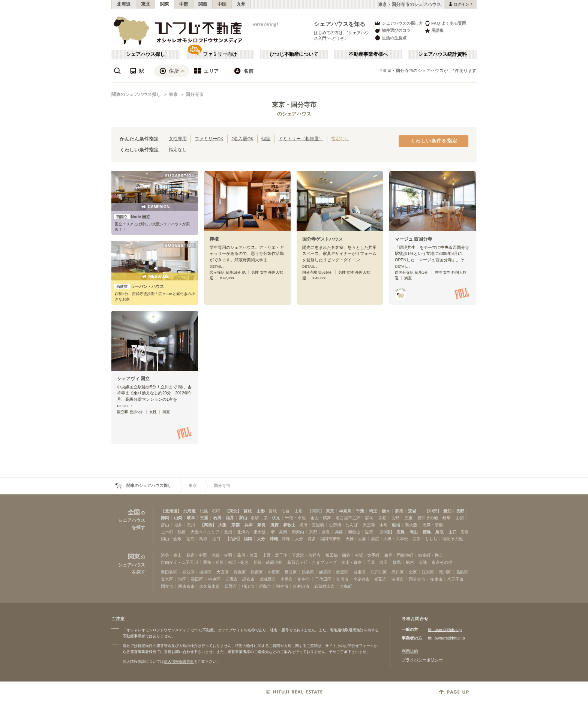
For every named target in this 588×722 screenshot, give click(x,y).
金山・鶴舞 (321, 518)
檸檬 (214, 239)
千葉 (360, 511)
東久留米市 (209, 586)
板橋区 (205, 572)
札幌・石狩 (210, 511)
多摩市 (436, 579)
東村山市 (301, 586)
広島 (400, 532)
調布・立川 (213, 562)
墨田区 (197, 579)
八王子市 (455, 579)
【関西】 (208, 525)
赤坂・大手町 (367, 555)
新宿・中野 (197, 555)
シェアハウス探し (145, 54)
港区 (182, 579)
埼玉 (373, 511)
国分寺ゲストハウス (322, 239)
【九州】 (234, 539)
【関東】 (316, 511)
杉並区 (188, 572)
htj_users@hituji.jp (445, 629)
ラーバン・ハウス (139, 286)
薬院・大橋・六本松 (389, 539)
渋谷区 (308, 572)
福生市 (282, 586)
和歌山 (289, 525)
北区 (413, 572)
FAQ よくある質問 (445, 23)
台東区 (359, 572)
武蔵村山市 (325, 586)
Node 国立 (132, 217)
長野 (460, 511)
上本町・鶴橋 (173, 532)
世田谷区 (169, 572)
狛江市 (248, 586)
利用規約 (410, 651)
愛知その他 (428, 518)
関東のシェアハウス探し (136, 94)
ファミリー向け (220, 54)
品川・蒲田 (247, 555)
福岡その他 (452, 539)
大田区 (223, 572)
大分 (261, 539)
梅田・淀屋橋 (312, 525)
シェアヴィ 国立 (133, 379)
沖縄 (274, 539)
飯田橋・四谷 (338, 555)
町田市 (381, 579)
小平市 (287, 579)
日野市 (231, 586)
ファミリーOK (209, 139)
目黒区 (342, 572)
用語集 (434, 31)
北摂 (228, 532)
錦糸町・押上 (430, 555)
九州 (241, 4)
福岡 (248, 539)
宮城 (247, 511)
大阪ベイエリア (205, 532)
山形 (261, 511)
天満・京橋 (433, 525)
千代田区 (323, 579)
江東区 (428, 572)
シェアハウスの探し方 (398, 23)
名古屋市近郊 (348, 518)
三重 (204, 518)
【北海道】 (171, 511)
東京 (173, 94)
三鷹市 (232, 579)
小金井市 (361, 579)
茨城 (412, 511)
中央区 (214, 579)
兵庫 (249, 525)
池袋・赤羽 (222, 555)
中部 (184, 4)
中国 (222, 4)
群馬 (399, 511)
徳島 (427, 532)
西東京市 (186, 586)
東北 (146, 4)
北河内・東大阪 (251, 532)
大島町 (346, 586)
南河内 (298, 532)
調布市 (248, 579)
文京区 (167, 579)
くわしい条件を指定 (434, 141)
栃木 (386, 511)
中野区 (274, 572)
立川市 (342, 579)
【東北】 (233, 511)
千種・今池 (295, 518)
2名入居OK (242, 139)
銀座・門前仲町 (399, 555)
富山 (243, 518)
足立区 (291, 572)
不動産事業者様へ (368, 54)
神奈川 (345, 511)
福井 (230, 518)
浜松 (382, 518)
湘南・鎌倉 (352, 562)
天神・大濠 (356, 539)
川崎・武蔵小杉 (268, 562)
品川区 (398, 572)
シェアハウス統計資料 (442, 54)
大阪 (222, 525)
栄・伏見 (272, 518)
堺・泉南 (279, 532)
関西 (203, 4)
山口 (453, 532)
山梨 (178, 518)
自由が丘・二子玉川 (179, 562)
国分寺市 (195, 94)
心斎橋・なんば (343, 525)
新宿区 (257, 572)
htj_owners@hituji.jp (446, 638)
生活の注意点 (390, 38)
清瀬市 (398, 579)
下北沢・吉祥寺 (306, 555)
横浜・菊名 (238, 562)
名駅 (255, 518)
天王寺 (369, 525)
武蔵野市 (268, 579)
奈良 (261, 525)
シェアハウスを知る (340, 24)
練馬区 (325, 572)
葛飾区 (462, 572)
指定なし (340, 139)
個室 (266, 139)
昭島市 (265, 586)
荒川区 (445, 572)
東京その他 (442, 562)
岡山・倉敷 (171, 539)
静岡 (165, 518)
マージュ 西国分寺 (413, 239)
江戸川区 (379, 572)
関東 (165, 4)
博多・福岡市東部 (324, 539)
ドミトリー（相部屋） (301, 139)
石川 (217, 518)
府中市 (304, 579)
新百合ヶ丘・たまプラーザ (312, 562)
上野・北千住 (275, 555)
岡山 (414, 532)
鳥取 (439, 532)
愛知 (447, 511)
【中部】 (433, 511)
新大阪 (411, 525)
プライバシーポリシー (422, 660)
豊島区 (240, 572)
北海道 (124, 4)
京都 (235, 525)
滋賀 (274, 525)
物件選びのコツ (392, 31)
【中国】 (386, 532)
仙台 (285, 511)
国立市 (167, 586)
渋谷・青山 (171, 555)
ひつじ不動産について (294, 54)
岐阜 (191, 518)
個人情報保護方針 (179, 661)
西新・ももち (425, 539)
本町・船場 (390, 525)
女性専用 (178, 139)
